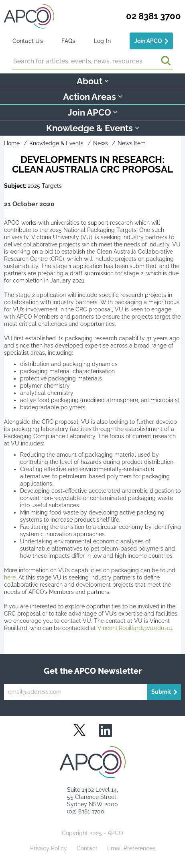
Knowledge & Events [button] (93, 128)
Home (12, 143)
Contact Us (28, 41)
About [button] (93, 81)
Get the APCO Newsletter (93, 671)
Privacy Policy (49, 848)
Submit (161, 692)
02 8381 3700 (153, 16)
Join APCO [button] (93, 112)
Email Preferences (131, 848)
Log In (102, 41)
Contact (87, 848)
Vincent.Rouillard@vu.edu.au (135, 628)
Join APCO (148, 41)
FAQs (68, 41)
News (101, 143)
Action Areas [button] (93, 97)
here (10, 577)
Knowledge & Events (56, 143)
